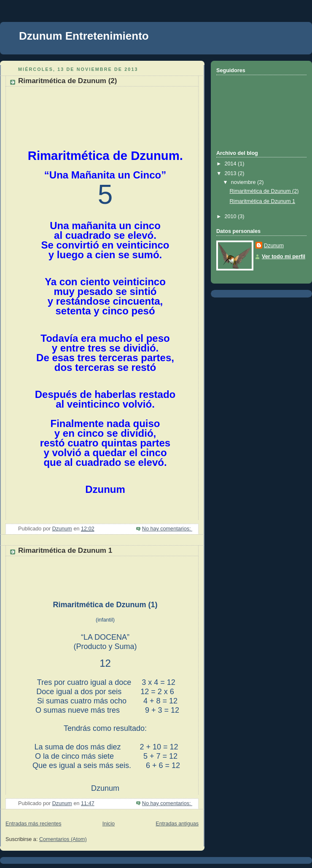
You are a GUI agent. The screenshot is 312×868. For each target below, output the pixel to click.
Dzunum (274, 246)
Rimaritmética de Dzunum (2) (67, 81)
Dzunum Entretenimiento (84, 36)
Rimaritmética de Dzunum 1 (65, 550)
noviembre (244, 182)
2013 (231, 173)
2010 (231, 216)
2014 (231, 164)
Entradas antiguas (177, 824)
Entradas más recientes (33, 824)
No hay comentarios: (167, 529)
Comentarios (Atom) (63, 839)
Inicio (109, 824)
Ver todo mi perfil (284, 257)
